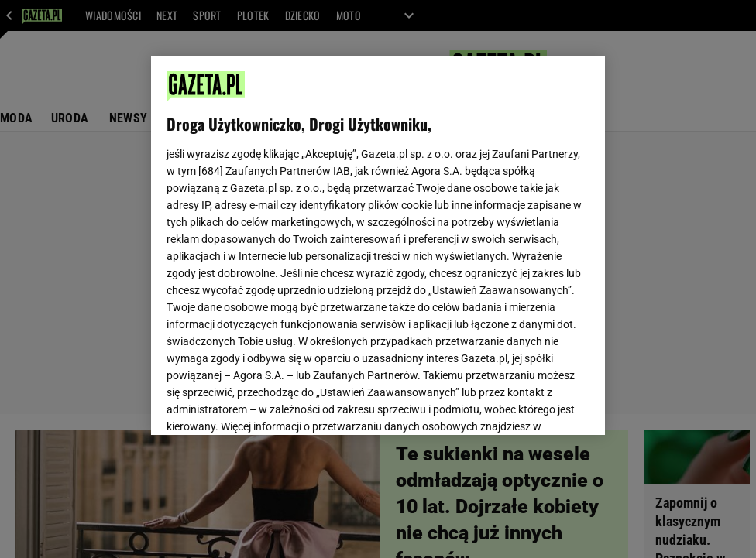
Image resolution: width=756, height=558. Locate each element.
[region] (378, 245)
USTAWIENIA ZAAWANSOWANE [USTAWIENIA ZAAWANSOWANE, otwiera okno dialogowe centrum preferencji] (268, 404)
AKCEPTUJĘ (537, 405)
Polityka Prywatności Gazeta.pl (304, 238)
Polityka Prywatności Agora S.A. (466, 238)
